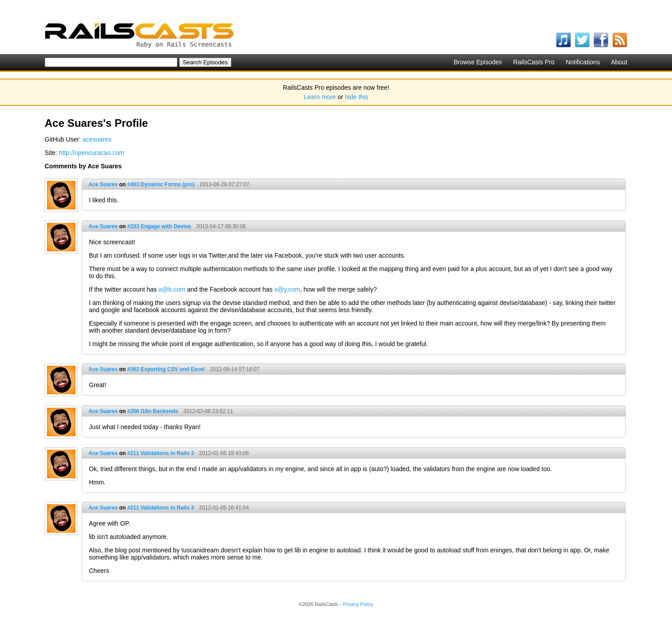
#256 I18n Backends (153, 411)
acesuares (97, 139)
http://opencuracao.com (92, 153)
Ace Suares (103, 184)
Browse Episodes (478, 62)
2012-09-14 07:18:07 (234, 369)
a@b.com (172, 289)
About (619, 62)
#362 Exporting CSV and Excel (166, 369)
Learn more (320, 97)
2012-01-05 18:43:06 (224, 453)
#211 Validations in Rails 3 (161, 453)
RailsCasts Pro (534, 62)
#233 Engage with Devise (159, 226)
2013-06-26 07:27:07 (225, 184)
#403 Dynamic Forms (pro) (161, 184)
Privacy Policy (358, 604)
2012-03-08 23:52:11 (208, 411)
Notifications (583, 62)
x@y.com (287, 289)
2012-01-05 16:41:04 (224, 508)
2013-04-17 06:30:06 (221, 226)
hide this (357, 97)
